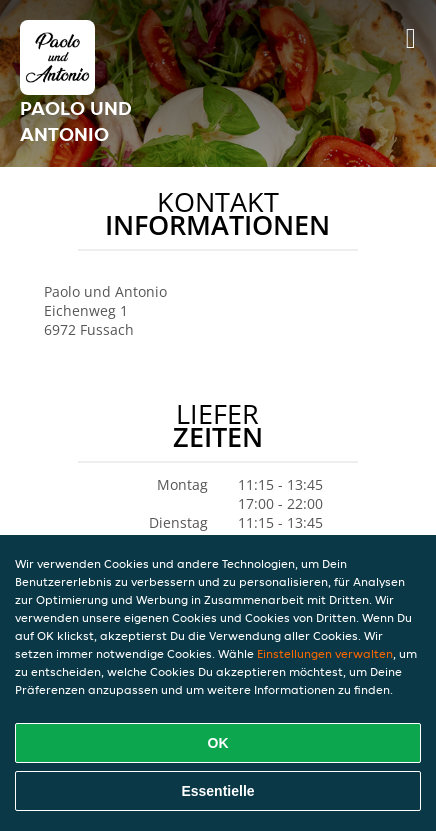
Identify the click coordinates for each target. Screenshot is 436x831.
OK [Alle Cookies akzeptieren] (218, 743)
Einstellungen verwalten (325, 653)
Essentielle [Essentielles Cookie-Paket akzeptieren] (217, 791)
